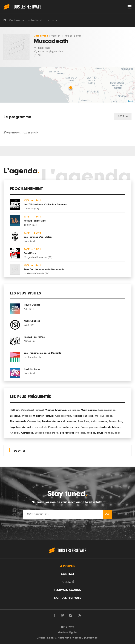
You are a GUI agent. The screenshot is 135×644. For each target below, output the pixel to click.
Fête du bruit (95, 433)
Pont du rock (112, 433)
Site (40, 55)
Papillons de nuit (21, 427)
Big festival (67, 433)
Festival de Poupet (45, 427)
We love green (104, 416)
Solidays (15, 416)
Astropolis (27, 433)
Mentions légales (67, 632)
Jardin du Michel (110, 427)
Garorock (73, 410)
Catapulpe (91, 638)
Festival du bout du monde (59, 421)
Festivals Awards (68, 590)
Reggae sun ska (83, 416)
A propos (68, 566)
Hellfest (15, 410)
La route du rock (69, 427)
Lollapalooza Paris (47, 433)
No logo (80, 433)
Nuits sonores (99, 421)
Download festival (32, 410)
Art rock (15, 433)
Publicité (67, 582)
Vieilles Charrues (56, 410)
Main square (89, 410)
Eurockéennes (107, 410)
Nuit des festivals (68, 598)
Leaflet (131, 101)
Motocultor (116, 421)
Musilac (27, 416)
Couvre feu (34, 421)
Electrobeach (18, 421)
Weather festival (43, 416)
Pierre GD (63, 638)
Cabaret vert (63, 416)
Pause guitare (89, 427)
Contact (67, 574)
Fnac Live (83, 421)
